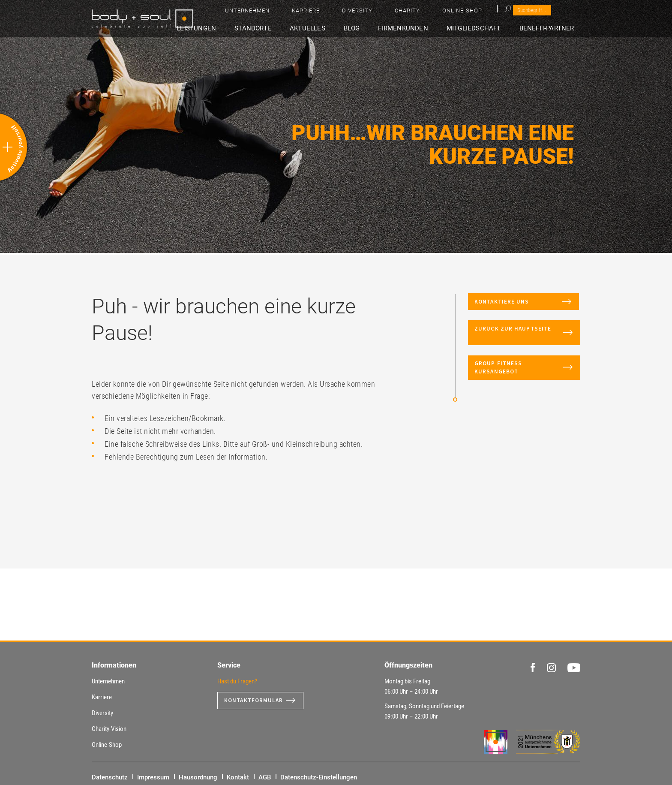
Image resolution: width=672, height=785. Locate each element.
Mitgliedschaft (484, 29)
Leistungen (241, 29)
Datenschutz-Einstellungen (319, 777)
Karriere (424, 13)
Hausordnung (198, 777)
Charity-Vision (109, 729)
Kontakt (238, 777)
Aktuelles (339, 29)
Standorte (291, 29)
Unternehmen (379, 13)
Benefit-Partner (552, 29)
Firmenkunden (420, 29)
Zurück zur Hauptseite (517, 340)
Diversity (461, 13)
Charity (497, 13)
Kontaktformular (255, 701)
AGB (265, 777)
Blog (376, 29)
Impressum (153, 777)
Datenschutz (110, 777)
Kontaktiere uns (515, 305)
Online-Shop (538, 13)
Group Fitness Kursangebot (499, 375)
